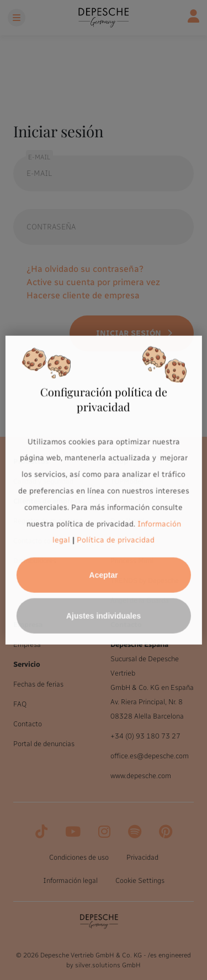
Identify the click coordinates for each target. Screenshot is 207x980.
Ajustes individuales (104, 616)
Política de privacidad (116, 540)
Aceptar (103, 575)
